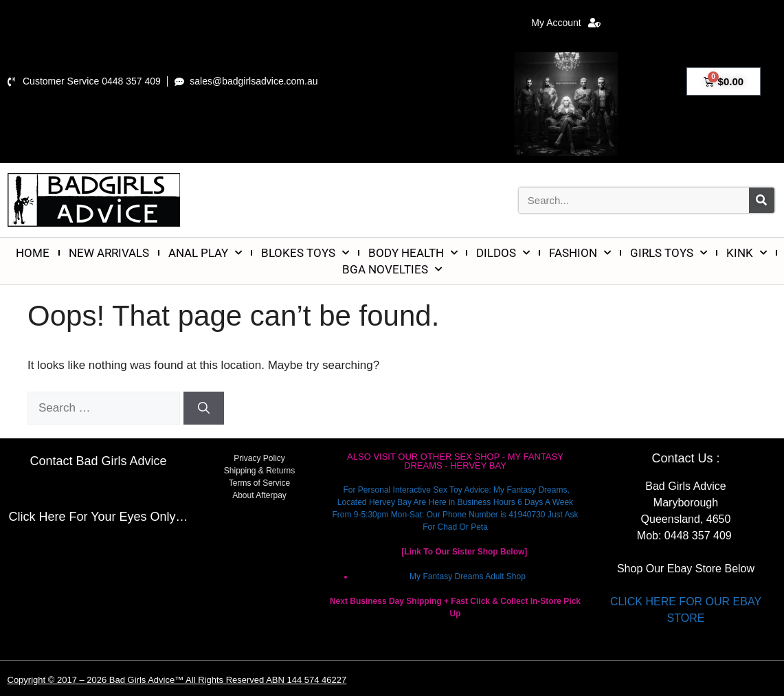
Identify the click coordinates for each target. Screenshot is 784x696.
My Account (565, 23)
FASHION (580, 253)
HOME (33, 253)
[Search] (762, 200)
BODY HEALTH (413, 253)
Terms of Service (259, 483)
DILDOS (503, 253)
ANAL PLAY (205, 253)
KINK (747, 253)
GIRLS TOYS (669, 253)
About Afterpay (259, 495)
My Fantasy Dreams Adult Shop (468, 576)
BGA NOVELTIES (392, 269)
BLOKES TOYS (305, 253)
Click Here (37, 517)
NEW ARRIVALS (109, 253)
